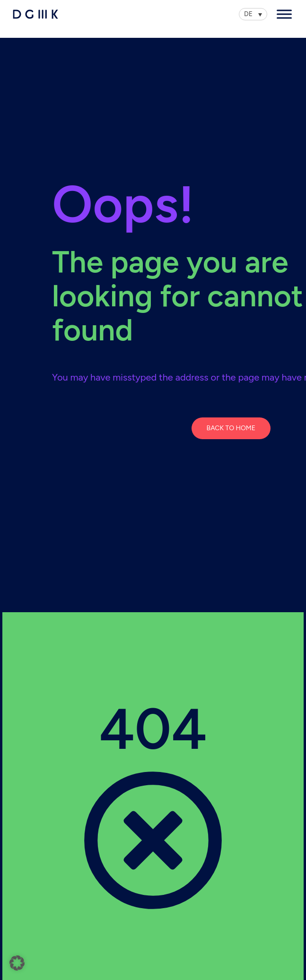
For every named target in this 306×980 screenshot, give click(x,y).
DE (248, 14)
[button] (17, 963)
